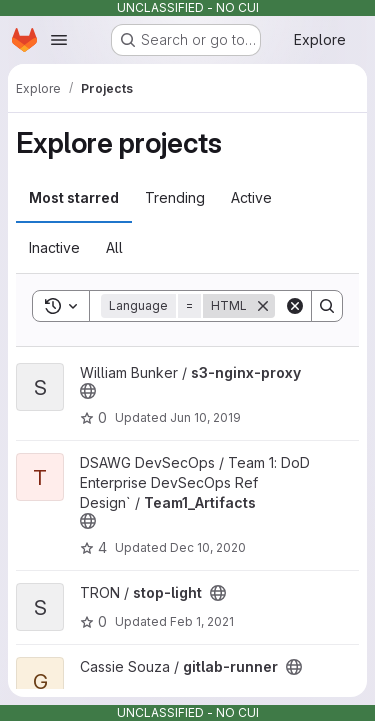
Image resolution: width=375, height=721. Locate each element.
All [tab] (114, 247)
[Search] (327, 306)
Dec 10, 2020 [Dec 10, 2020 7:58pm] (208, 547)
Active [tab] (251, 197)
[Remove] (263, 306)
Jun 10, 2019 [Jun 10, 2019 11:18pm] (205, 417)
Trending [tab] (175, 197)
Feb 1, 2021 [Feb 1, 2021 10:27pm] (202, 621)
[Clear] (295, 306)
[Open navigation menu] (59, 40)
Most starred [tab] (74, 197)
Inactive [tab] (54, 247)
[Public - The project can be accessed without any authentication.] (88, 391)
